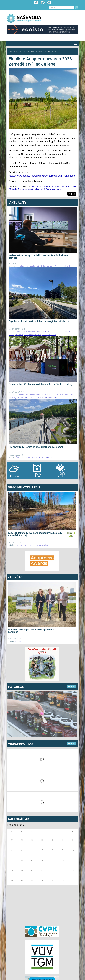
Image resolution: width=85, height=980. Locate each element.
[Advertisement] (42, 905)
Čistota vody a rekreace (40, 186)
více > (71, 686)
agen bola (23, 481)
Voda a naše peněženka (33, 398)
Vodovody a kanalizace (65, 266)
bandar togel (9, 481)
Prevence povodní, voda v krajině (43, 51)
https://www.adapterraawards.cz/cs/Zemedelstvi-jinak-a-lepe (42, 176)
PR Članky (13, 189)
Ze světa (18, 641)
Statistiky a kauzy (53, 189)
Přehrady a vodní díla (44, 458)
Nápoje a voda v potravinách (52, 395)
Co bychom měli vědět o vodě (63, 186)
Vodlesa (45, 545)
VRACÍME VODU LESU (24, 487)
